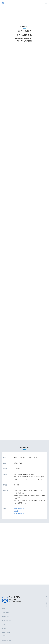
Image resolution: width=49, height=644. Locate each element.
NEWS (4, 628)
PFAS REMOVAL (6, 620)
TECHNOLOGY (6, 612)
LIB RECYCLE (6, 616)
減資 (15, 511)
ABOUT (4, 608)
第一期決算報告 (18, 509)
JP (3, 636)
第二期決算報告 (18, 514)
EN (6, 636)
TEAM (4, 624)
